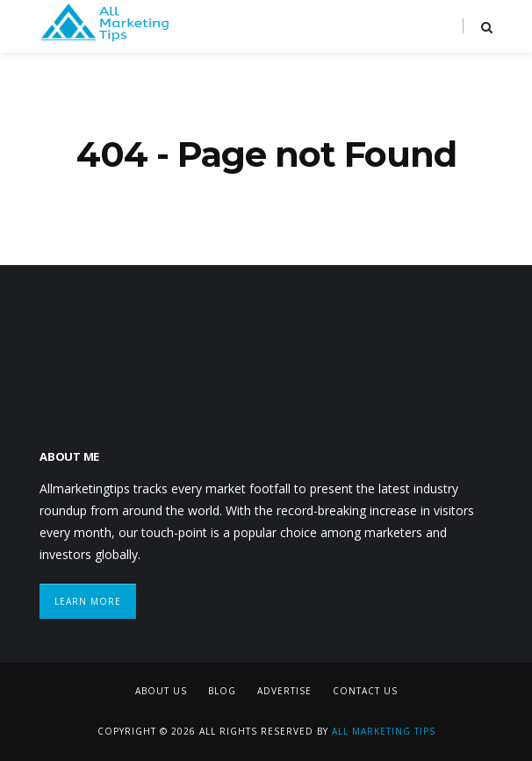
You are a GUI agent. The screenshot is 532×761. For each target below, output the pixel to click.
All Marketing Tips (384, 731)
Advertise (284, 691)
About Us (161, 691)
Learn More (88, 601)
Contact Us (365, 691)
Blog (222, 691)
